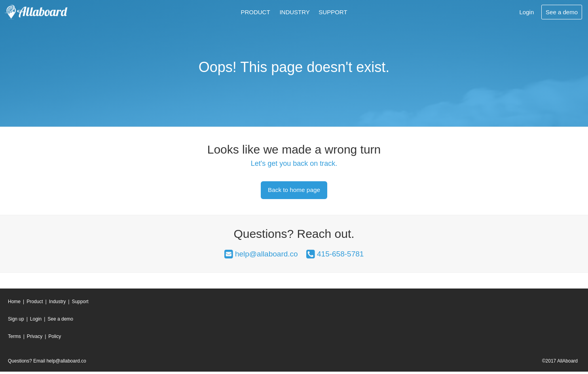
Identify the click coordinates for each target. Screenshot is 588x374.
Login (36, 321)
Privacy (35, 339)
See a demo (60, 321)
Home (14, 304)
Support (333, 12)
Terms (14, 339)
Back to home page (294, 191)
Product (255, 12)
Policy (55, 339)
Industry (294, 12)
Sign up (16, 321)
